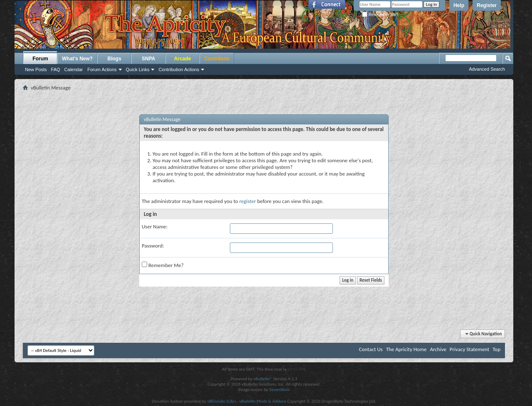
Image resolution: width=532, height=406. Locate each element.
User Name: (155, 227)
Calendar (74, 69)
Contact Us (371, 349)
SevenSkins (280, 390)
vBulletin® (263, 379)
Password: (153, 246)
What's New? (77, 59)
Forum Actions (102, 69)
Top (496, 349)
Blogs (115, 59)
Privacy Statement (469, 349)
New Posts (36, 69)
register (248, 201)
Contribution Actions (179, 69)
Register (487, 5)
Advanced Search (487, 69)
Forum (40, 59)
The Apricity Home (406, 349)
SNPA (148, 59)
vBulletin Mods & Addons (263, 401)
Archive (438, 349)
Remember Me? (380, 15)
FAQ (56, 69)
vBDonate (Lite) (221, 401)
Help (459, 5)
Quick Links (138, 69)
